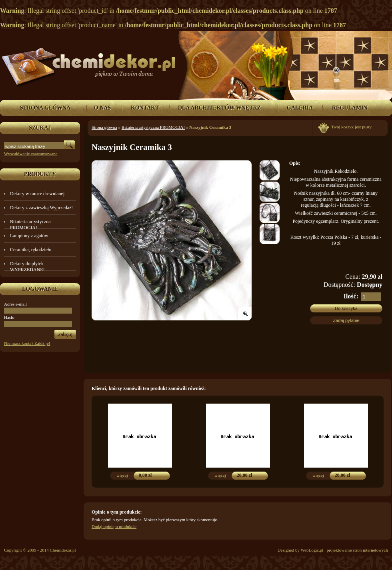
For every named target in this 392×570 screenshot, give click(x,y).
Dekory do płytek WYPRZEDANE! (27, 267)
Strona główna (104, 127)
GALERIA (300, 108)
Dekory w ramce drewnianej (37, 194)
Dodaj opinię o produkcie (114, 526)
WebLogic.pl (312, 550)
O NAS (102, 108)
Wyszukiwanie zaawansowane (31, 154)
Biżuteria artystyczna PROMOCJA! (30, 225)
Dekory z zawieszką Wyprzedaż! (41, 208)
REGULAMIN (350, 108)
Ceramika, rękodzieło (31, 250)
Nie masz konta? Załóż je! (27, 343)
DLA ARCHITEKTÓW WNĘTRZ (219, 108)
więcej (122, 475)
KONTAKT (145, 108)
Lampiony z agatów (29, 236)
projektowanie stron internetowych (357, 550)
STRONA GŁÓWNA (45, 108)
